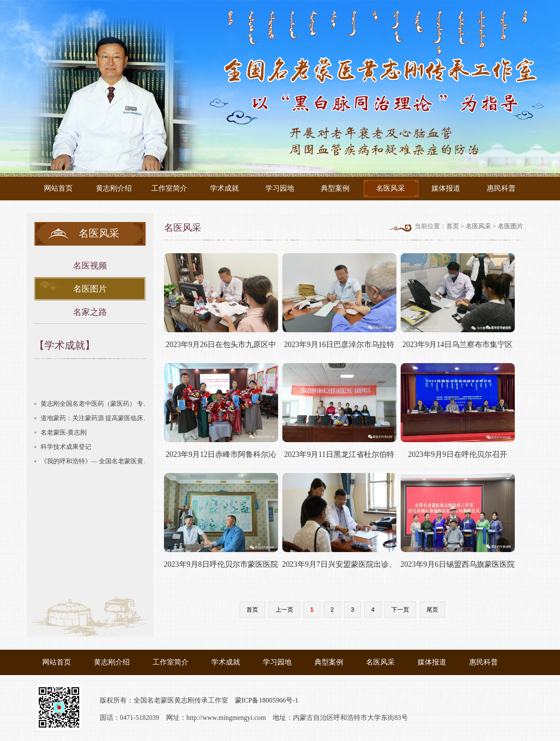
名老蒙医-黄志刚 (64, 432)
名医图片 (90, 289)
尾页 (432, 610)
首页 (453, 226)
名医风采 (391, 188)
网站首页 (58, 188)
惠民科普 (501, 188)
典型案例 (335, 188)
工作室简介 (169, 188)
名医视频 (90, 265)
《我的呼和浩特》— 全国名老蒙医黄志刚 (97, 461)
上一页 (284, 610)
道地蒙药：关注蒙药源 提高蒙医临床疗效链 (97, 418)
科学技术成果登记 (66, 447)
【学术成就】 (65, 345)
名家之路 (90, 312)
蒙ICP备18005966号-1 (267, 700)
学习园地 (280, 188)
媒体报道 (446, 188)
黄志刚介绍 (114, 188)
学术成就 (224, 188)
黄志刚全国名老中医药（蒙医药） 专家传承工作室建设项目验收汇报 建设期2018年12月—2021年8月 (97, 404)
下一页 (400, 610)
